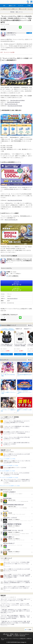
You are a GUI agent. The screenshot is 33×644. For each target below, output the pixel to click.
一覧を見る (30, 325)
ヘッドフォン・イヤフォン (8, 329)
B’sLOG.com (22, 636)
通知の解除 (9, 636)
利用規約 (12, 634)
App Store (16, 283)
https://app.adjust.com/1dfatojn (17, 100)
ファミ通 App (5, 2)
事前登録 (12, 12)
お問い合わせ (6, 634)
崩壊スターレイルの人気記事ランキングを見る (10, 466)
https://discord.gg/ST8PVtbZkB (15, 106)
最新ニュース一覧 (23, 9)
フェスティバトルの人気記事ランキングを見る (10, 478)
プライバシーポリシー (24, 634)
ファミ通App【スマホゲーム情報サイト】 (9, 9)
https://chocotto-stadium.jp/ (13, 102)
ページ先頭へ (29, 630)
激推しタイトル (19, 12)
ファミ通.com (16, 636)
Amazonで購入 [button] (7, 354)
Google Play (16, 289)
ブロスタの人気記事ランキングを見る (8, 471)
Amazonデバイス (28, 329)
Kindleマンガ (19, 329)
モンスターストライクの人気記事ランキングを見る (11, 486)
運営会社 (16, 634)
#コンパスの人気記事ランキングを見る (8, 459)
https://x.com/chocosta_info (11, 104)
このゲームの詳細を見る (13, 276)
